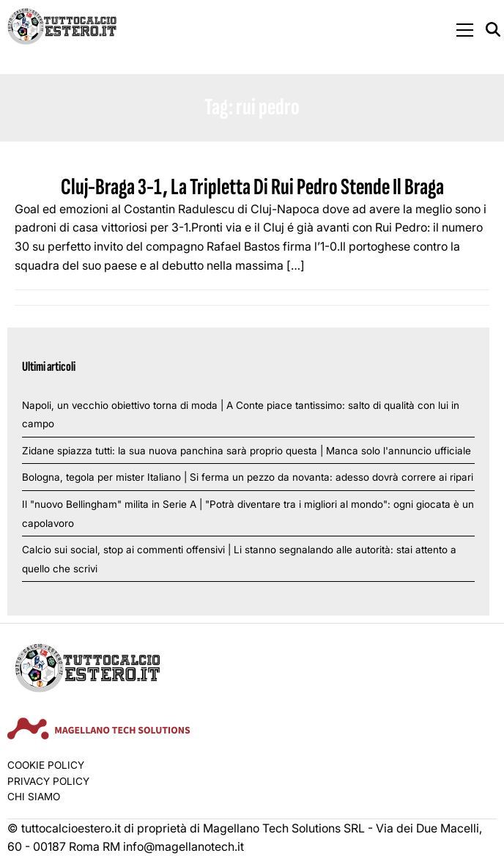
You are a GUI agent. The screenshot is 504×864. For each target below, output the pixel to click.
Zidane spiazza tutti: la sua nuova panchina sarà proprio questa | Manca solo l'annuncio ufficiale (247, 451)
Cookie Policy (46, 765)
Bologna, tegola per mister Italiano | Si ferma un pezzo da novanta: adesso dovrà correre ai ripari (248, 477)
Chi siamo (34, 797)
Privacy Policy (48, 781)
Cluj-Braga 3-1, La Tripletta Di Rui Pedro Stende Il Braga (252, 187)
